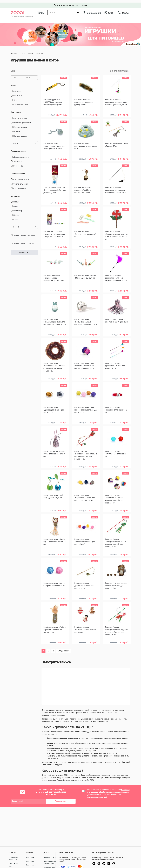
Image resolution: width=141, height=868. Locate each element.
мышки (17, 129)
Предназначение (18, 149)
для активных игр (21, 154)
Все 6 (25, 141)
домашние (18, 159)
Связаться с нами (13, 865)
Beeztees (17, 89)
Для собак (30, 865)
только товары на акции (24, 241)
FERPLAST (18, 93)
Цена (13, 68)
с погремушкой (20, 186)
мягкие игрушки (20, 116)
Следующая (63, 646)
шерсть (17, 217)
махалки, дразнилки (22, 120)
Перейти (84, 3)
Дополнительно (18, 171)
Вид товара (16, 110)
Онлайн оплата (50, 857)
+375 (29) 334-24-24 (94, 10)
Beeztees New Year (21, 102)
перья (16, 213)
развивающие (19, 163)
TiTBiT (16, 98)
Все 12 (25, 224)
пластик (17, 204)
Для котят (30, 861)
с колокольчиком (21, 181)
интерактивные (20, 133)
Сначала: (114, 68)
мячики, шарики (20, 125)
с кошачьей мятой (21, 177)
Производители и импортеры (50, 862)
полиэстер (18, 208)
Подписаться (61, 797)
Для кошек (30, 857)
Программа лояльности (13, 859)
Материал (15, 193)
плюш (16, 199)
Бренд (13, 83)
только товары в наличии (24, 233)
